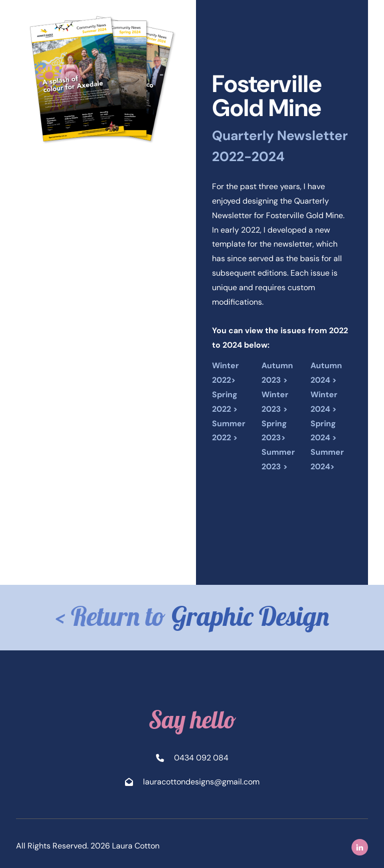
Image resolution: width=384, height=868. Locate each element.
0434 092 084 (201, 758)
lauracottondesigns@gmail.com (201, 782)
